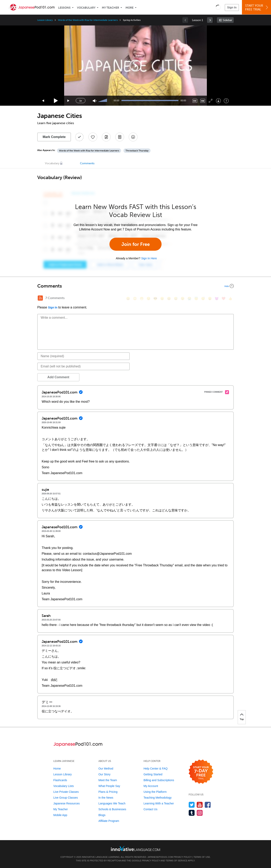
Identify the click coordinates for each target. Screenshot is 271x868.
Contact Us (150, 809)
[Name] (83, 356)
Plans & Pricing (108, 792)
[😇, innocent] (196, 299)
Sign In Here (149, 258)
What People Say (109, 786)
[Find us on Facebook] (208, 805)
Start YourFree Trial (257, 8)
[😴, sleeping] (203, 299)
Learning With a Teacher (159, 803)
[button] (218, 7)
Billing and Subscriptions (159, 780)
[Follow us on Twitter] (192, 805)
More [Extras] (129, 8)
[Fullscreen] (211, 101)
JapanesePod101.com (160, 857)
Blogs (102, 815)
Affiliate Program (109, 821)
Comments (87, 163)
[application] (135, 66)
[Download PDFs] (120, 137)
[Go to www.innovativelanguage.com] (135, 848)
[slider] (103, 101)
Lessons (64, 8)
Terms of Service (177, 861)
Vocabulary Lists (64, 786)
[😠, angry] (162, 299)
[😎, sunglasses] (155, 299)
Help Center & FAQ (156, 769)
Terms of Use (202, 857)
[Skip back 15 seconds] (43, 101)
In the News (106, 798)
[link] (210, 20)
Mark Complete (54, 137)
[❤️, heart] (223, 299)
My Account (151, 786)
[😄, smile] (128, 299)
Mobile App (60, 815)
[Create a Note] (106, 137)
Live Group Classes (66, 798)
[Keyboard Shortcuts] (226, 101)
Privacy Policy (183, 857)
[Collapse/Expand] (135, 286)
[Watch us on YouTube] (200, 805)
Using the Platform (155, 792)
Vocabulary (86, 8)
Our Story (104, 774)
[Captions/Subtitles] (195, 101)
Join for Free (136, 244)
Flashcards (60, 780)
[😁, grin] (142, 299)
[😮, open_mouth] (210, 299)
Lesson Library (45, 20)
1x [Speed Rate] (81, 101)
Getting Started (153, 774)
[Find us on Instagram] (200, 813)
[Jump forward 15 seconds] (69, 101)
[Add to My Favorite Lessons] (93, 137)
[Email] (83, 366)
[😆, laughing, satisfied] (169, 299)
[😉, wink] (183, 299)
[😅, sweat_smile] (176, 299)
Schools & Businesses (112, 809)
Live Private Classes (66, 792)
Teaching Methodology (158, 798)
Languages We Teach (112, 803)
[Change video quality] (203, 101)
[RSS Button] (40, 298)
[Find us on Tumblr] (192, 813)
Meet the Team (108, 780)
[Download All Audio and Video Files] (133, 137)
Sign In (232, 7)
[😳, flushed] (135, 299)
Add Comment (58, 377)
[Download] (218, 101)
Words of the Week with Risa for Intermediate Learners (88, 20)
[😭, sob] (189, 299)
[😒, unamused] (149, 299)
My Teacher (110, 8)
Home (57, 769)
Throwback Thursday (137, 151)
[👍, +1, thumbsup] (230, 299)
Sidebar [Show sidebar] (227, 20)
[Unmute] (95, 101)
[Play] (56, 101)
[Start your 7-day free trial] (201, 772)
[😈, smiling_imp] (217, 299)
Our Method (106, 769)
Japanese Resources (67, 803)
